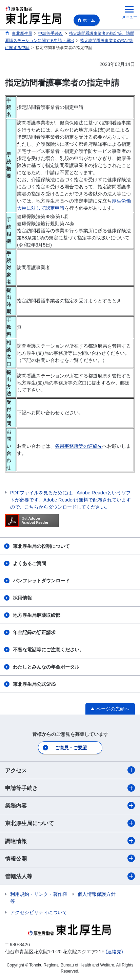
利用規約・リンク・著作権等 (39, 898)
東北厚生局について (70, 823)
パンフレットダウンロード (41, 581)
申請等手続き (70, 788)
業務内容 (70, 806)
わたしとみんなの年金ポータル (46, 667)
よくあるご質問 (29, 563)
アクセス (70, 770)
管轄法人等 (70, 876)
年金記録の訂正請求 (34, 632)
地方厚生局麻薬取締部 (37, 615)
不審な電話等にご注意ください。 (48, 650)
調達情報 (70, 841)
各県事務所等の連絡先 (79, 446)
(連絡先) (114, 952)
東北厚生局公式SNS (34, 684)
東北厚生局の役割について (41, 546)
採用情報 (22, 598)
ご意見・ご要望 (71, 748)
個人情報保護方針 (97, 894)
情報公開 (70, 858)
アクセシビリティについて (39, 912)
